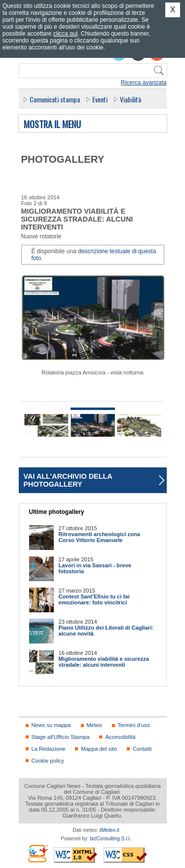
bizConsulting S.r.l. (110, 839)
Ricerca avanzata (144, 83)
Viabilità (130, 99)
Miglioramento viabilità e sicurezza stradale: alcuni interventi (104, 662)
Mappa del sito (99, 749)
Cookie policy (48, 761)
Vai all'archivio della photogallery (68, 480)
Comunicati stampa (55, 99)
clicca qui (65, 34)
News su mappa (51, 725)
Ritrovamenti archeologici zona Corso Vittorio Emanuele (100, 537)
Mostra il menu (52, 125)
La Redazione (49, 749)
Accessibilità (120, 737)
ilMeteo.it (110, 830)
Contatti (142, 749)
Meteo (94, 725)
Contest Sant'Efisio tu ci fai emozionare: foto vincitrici (94, 599)
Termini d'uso (134, 725)
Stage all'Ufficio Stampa (61, 737)
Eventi (100, 99)
